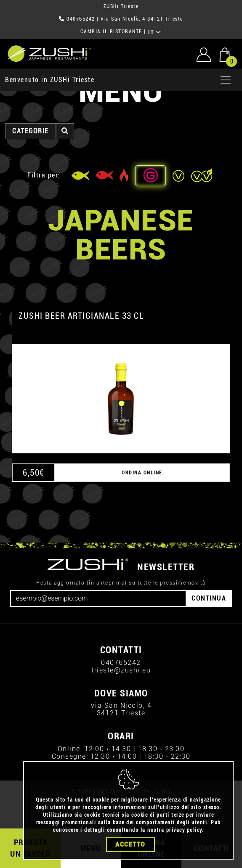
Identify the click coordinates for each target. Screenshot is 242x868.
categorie (31, 131)
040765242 (81, 19)
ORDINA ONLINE (142, 473)
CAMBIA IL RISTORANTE (111, 32)
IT (155, 32)
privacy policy (184, 830)
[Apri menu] (226, 80)
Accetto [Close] (130, 844)
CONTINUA (209, 598)
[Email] (98, 598)
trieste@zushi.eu (121, 670)
